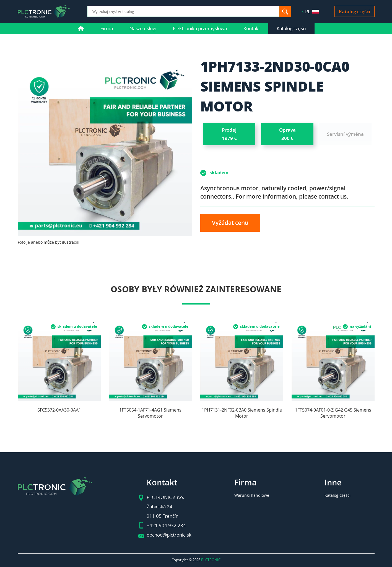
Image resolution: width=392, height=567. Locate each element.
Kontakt (252, 28)
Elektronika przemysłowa (200, 28)
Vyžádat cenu (230, 223)
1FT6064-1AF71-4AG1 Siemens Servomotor (150, 413)
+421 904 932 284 (166, 525)
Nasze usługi (143, 28)
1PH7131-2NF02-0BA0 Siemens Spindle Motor (242, 413)
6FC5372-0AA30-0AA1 (59, 410)
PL (312, 11)
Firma (107, 28)
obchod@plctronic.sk (169, 535)
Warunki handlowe (252, 495)
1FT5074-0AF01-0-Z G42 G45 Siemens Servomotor (333, 413)
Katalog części (355, 11)
